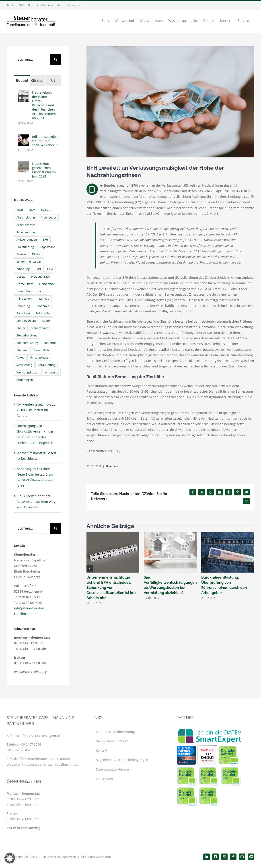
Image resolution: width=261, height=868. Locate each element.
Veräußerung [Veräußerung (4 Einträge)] (47, 365)
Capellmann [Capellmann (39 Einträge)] (48, 247)
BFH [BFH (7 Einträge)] (45, 240)
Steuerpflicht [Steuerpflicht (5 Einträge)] (41, 350)
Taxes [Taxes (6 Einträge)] (20, 358)
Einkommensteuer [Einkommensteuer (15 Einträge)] (29, 262)
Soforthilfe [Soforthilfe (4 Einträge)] (43, 313)
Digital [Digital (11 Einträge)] (36, 254)
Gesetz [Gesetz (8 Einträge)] (21, 277)
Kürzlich (38, 81)
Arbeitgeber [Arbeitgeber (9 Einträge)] (48, 218)
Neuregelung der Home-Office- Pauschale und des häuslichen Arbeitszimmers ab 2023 (44, 105)
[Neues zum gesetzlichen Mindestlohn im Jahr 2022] (23, 164)
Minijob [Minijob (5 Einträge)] (44, 299)
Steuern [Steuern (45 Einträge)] (22, 350)
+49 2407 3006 (30, 744)
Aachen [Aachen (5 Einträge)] (45, 210)
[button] (90, 569)
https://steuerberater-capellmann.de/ (50, 764)
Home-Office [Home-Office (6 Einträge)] (25, 284)
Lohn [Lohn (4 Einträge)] (41, 291)
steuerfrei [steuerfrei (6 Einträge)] (50, 343)
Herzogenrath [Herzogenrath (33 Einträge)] (40, 277)
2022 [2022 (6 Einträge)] (32, 210)
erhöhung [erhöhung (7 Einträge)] (23, 269)
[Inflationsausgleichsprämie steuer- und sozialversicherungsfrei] (23, 137)
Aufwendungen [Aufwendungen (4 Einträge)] (27, 240)
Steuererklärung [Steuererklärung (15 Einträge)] (27, 343)
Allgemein (112, 466)
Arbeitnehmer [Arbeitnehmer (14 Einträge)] (26, 225)
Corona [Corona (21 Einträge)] (21, 254)
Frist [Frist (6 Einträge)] (38, 269)
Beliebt (22, 81)
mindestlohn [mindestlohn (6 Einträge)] (25, 299)
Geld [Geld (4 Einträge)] (50, 269)
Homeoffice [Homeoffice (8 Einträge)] (47, 284)
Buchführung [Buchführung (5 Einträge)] (25, 247)
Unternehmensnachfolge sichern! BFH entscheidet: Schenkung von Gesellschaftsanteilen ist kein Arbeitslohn (112, 588)
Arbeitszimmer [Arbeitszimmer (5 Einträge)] (26, 232)
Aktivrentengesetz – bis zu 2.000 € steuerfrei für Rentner (36, 410)
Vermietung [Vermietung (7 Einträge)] (24, 365)
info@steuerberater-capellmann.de (59, 5)
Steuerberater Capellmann (59, 857)
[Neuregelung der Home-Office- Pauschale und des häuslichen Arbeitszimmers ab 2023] (23, 93)
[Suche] (55, 59)
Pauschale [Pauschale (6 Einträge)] (23, 313)
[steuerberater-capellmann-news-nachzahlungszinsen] (170, 102)
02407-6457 (22, 750)
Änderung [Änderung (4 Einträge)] (52, 372)
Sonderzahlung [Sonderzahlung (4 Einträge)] (27, 321)
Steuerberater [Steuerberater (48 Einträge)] (40, 328)
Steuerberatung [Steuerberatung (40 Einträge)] (27, 335)
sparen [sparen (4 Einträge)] (47, 321)
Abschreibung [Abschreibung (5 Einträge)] (26, 218)
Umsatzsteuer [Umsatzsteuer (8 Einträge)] (39, 358)
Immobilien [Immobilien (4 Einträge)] (24, 291)
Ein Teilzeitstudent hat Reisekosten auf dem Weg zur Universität (36, 502)
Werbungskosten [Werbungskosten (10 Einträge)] (28, 372)
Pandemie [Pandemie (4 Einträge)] (42, 306)
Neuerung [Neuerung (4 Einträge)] (23, 306)
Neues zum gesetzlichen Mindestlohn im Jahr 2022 (44, 170)
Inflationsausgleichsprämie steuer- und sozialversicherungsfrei (45, 141)
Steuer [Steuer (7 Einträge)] (21, 328)
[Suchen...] (32, 59)
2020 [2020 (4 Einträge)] (20, 210)
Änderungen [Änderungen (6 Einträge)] (25, 380)
